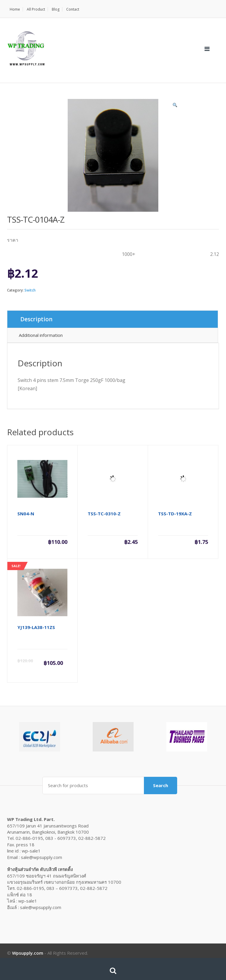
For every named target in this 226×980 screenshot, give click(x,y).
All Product (36, 9)
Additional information (41, 335)
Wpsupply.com (28, 953)
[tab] (113, 319)
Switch (30, 290)
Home (15, 9)
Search (161, 785)
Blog (56, 9)
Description (36, 319)
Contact (73, 9)
